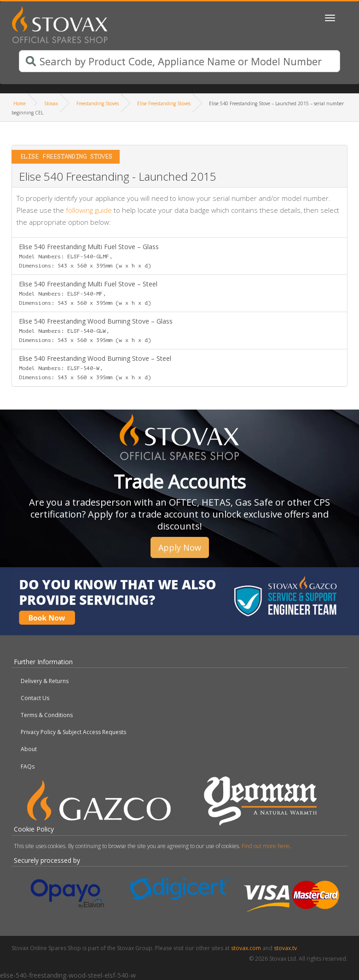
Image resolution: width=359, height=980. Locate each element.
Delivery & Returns (45, 681)
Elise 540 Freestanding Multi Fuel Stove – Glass (89, 256)
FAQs (28, 766)
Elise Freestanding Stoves (164, 103)
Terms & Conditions (47, 715)
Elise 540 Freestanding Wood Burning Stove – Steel (95, 367)
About (29, 749)
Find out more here (266, 846)
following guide (89, 210)
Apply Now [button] (180, 547)
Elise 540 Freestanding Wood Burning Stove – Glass (96, 330)
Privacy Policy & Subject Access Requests (73, 732)
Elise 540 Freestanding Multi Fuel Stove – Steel (88, 293)
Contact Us (35, 698)
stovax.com (246, 948)
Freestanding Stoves (98, 103)
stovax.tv (285, 948)
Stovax (51, 103)
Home (20, 103)
